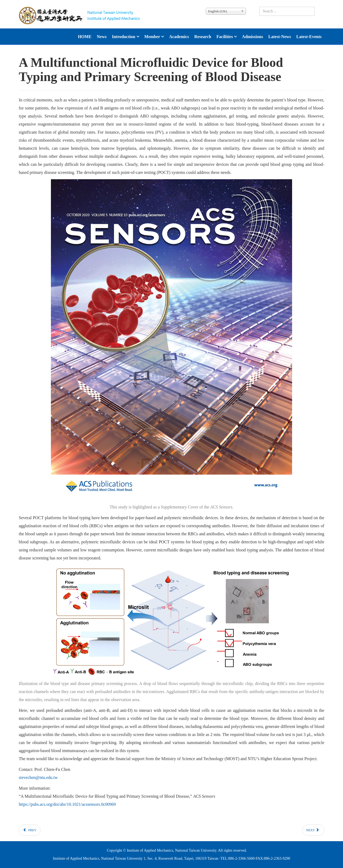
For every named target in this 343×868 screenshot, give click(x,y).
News (102, 37)
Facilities (225, 37)
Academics (179, 37)
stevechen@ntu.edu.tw (38, 777)
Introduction (124, 37)
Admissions (252, 37)
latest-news (279, 37)
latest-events (309, 37)
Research (203, 37)
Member (152, 37)
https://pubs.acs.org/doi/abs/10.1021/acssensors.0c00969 (67, 804)
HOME (85, 37)
